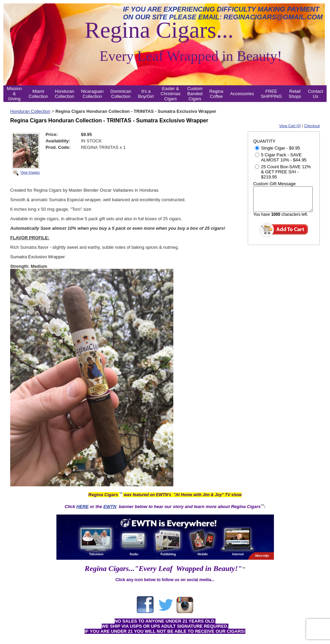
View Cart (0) (290, 126)
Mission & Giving (14, 94)
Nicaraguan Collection (92, 94)
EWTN (110, 507)
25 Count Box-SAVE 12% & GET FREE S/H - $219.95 (283, 172)
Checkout (312, 126)
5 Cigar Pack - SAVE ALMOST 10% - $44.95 (281, 157)
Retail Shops (295, 94)
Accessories (242, 94)
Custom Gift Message (274, 184)
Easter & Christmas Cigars (171, 94)
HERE (83, 507)
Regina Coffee (216, 94)
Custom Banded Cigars (195, 94)
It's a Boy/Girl (146, 94)
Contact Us (316, 94)
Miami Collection (38, 94)
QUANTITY (264, 141)
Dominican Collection (121, 94)
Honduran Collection (64, 94)
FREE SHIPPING (271, 94)
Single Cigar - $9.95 (277, 148)
